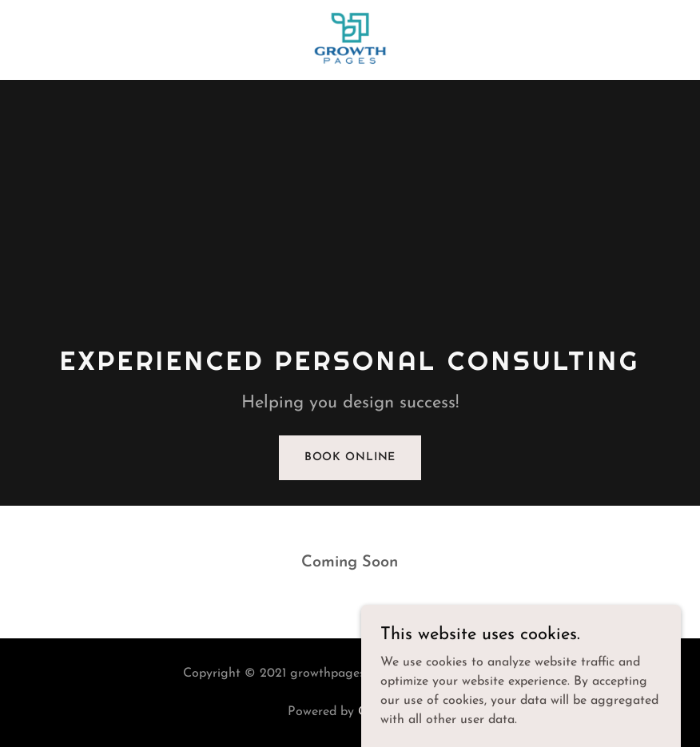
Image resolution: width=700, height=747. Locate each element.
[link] (350, 67)
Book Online (350, 457)
